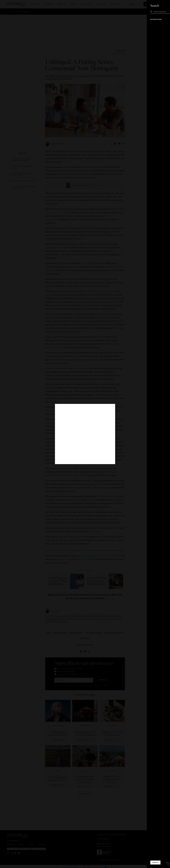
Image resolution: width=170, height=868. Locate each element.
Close (162, 5)
